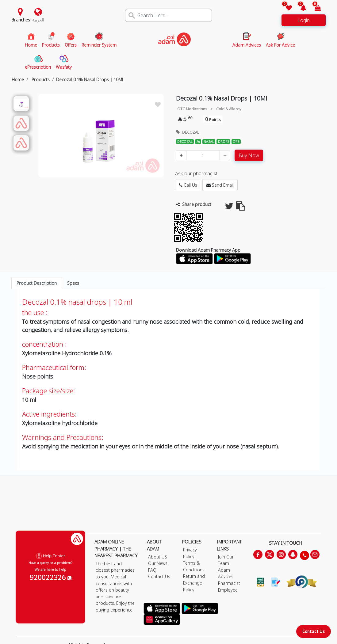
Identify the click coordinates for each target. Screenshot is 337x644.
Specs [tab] (73, 283)
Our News (158, 563)
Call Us (188, 185)
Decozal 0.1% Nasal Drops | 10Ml (90, 80)
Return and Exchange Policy (194, 583)
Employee (228, 590)
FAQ (152, 570)
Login (304, 20)
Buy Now (249, 155)
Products (40, 80)
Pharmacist (229, 583)
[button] (300, 8)
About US (158, 557)
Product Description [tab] (37, 283)
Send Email (220, 185)
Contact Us (314, 631)
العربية (38, 20)
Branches (21, 20)
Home (18, 80)
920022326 (51, 577)
